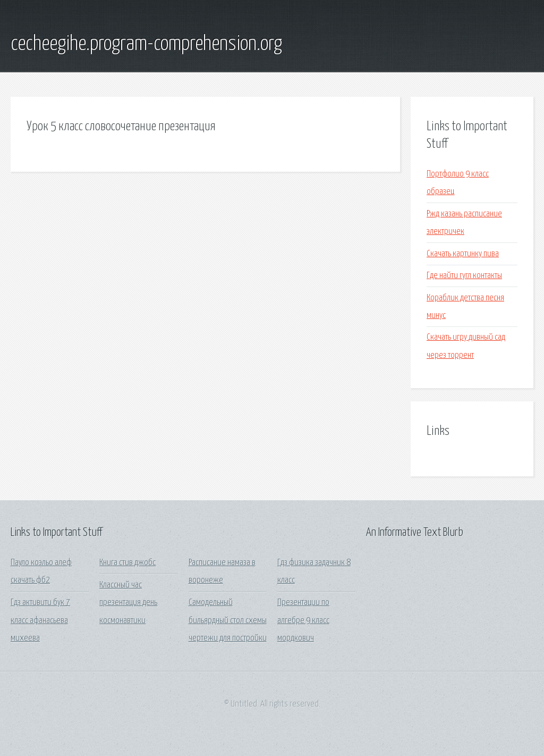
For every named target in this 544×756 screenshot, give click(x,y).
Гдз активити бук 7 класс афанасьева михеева (40, 620)
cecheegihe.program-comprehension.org (146, 44)
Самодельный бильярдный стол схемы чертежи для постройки (228, 620)
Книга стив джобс (127, 563)
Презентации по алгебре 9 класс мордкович (303, 620)
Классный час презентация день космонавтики (128, 603)
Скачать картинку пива (463, 254)
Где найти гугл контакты (464, 276)
